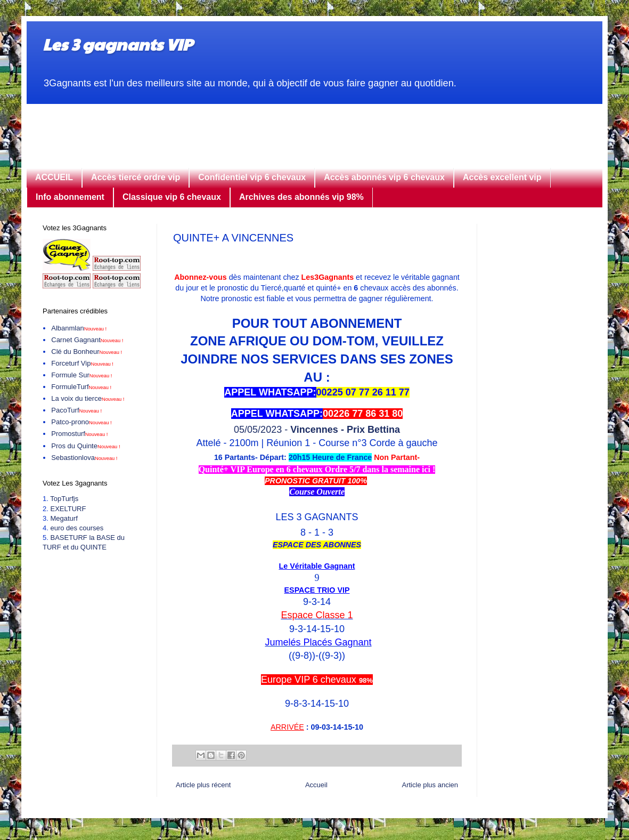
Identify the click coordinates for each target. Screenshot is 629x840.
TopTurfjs (64, 499)
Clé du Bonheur (87, 352)
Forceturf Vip (82, 363)
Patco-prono (81, 422)
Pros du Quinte (85, 446)
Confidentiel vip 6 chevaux (252, 177)
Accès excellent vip (502, 177)
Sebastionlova (84, 458)
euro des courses (77, 528)
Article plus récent (203, 785)
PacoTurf (76, 410)
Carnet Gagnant (87, 340)
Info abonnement (70, 197)
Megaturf (64, 518)
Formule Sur (81, 375)
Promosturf (79, 434)
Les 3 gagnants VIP (117, 44)
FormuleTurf (81, 387)
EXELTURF (68, 509)
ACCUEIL (54, 177)
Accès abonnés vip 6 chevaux (384, 177)
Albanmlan (79, 328)
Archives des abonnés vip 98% (301, 197)
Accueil (316, 785)
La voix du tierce (88, 398)
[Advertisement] (314, 128)
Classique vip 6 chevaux (172, 197)
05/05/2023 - (317, 430)
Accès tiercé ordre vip (136, 177)
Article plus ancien (430, 785)
